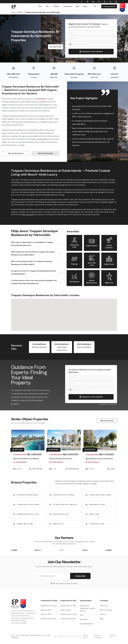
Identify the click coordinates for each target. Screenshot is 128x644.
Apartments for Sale (68, 606)
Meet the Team (106, 610)
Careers (103, 614)
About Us (103, 606)
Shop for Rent (46, 614)
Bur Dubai (84, 619)
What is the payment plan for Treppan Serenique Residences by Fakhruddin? (32, 263)
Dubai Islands (34, 74)
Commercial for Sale (68, 619)
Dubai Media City (87, 624)
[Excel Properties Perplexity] (55, 637)
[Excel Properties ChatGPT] (59, 637)
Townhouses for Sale (68, 614)
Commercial (67, 6)
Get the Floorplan (45, 153)
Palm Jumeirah (28, 215)
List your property (109, 6)
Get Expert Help (56, 47)
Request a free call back (91, 51)
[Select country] (71, 44)
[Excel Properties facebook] (66, 637)
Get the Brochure (16, 153)
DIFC (82, 615)
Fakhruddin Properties (74, 74)
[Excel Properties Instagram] (69, 637)
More (86, 6)
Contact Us (113, 636)
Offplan (21, 12)
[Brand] (14, 7)
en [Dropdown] (96, 6)
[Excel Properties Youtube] (76, 637)
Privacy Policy (86, 636)
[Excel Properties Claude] (62, 637)
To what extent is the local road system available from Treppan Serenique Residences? (34, 282)
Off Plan (56, 6)
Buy (40, 6)
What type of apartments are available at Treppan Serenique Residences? (32, 244)
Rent (47, 6)
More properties (107, 421)
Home (14, 12)
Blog (78, 6)
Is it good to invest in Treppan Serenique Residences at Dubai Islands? (34, 272)
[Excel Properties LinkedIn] (73, 637)
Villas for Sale (65, 610)
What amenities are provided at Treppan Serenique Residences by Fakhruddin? (33, 253)
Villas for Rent (46, 610)
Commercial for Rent (49, 619)
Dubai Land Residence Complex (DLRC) (88, 608)
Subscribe (80, 576)
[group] (14, 550)
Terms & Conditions (98, 636)
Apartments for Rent (49, 606)
